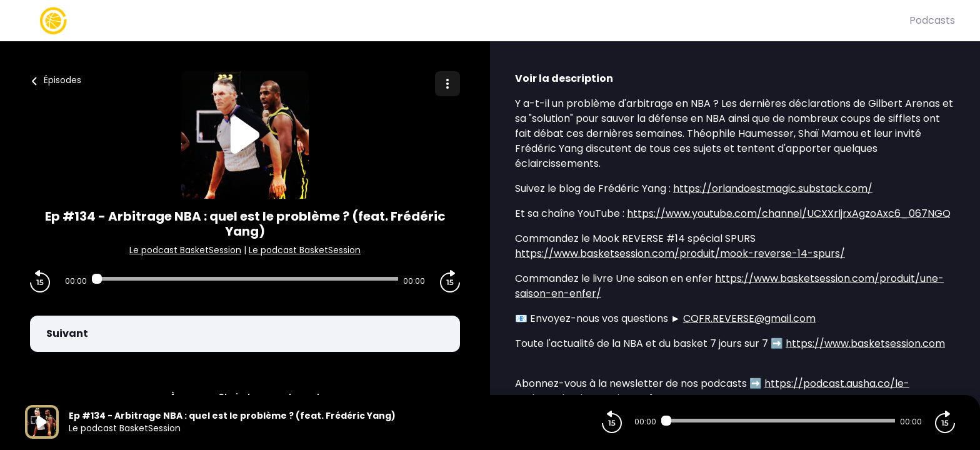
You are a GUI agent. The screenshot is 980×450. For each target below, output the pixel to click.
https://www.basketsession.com (865, 343)
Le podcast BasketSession (185, 250)
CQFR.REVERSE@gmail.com (749, 318)
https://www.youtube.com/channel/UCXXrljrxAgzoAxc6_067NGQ (789, 213)
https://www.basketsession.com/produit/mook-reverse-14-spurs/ (680, 253)
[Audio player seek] (245, 279)
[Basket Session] (467, 21)
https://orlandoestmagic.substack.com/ (773, 188)
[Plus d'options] (447, 84)
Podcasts (932, 20)
